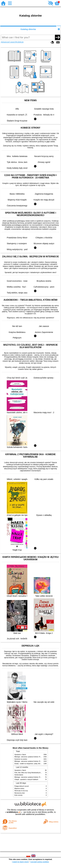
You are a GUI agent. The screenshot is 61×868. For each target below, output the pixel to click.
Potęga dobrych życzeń (22, 786)
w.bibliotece (14, 812)
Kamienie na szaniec (21, 759)
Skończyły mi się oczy (21, 791)
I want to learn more (20, 862)
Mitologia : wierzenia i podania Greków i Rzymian (30, 757)
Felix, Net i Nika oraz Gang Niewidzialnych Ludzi (29, 773)
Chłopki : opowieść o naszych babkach (26, 779)
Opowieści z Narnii (20, 755)
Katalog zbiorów (28, 29)
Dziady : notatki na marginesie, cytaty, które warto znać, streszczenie (36, 764)
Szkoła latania (19, 775)
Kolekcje (20, 42)
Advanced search (8, 42)
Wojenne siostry (19, 789)
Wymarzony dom (20, 793)
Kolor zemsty (18, 795)
